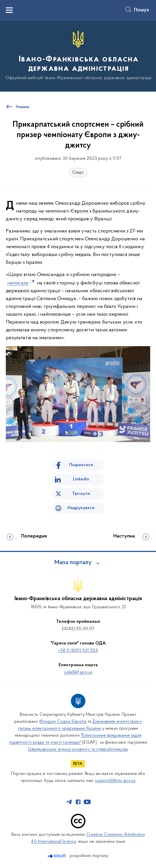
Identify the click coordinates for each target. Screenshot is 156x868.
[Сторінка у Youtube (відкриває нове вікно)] (87, 802)
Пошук (142, 10)
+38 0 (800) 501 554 (78, 651)
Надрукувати (81, 508)
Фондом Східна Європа (63, 722)
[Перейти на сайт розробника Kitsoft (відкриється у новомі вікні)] (57, 856)
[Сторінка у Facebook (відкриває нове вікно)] (78, 802)
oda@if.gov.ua (78, 672)
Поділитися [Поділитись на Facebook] (81, 465)
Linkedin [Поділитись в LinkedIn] (81, 479)
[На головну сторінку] (78, 56)
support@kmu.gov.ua (115, 781)
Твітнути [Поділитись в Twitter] (81, 494)
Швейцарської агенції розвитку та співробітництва (78, 749)
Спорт (78, 173)
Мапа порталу (73, 563)
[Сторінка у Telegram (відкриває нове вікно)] (69, 802)
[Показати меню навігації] (9, 10)
